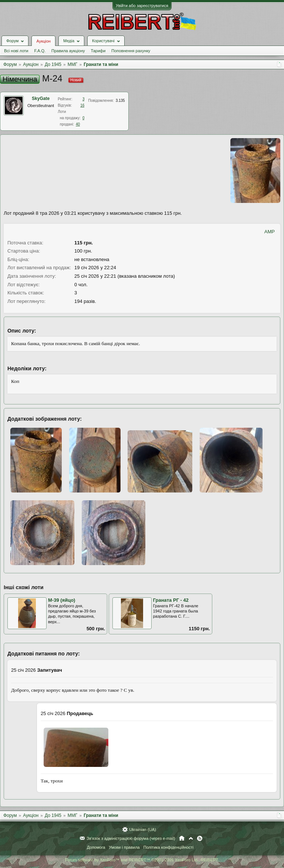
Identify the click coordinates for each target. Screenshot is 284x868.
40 (78, 124)
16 (82, 105)
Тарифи (98, 51)
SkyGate (41, 99)
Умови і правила (124, 847)
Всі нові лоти (16, 51)
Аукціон (43, 41)
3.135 (120, 101)
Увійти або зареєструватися (142, 6)
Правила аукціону (68, 51)
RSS (200, 838)
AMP (270, 232)
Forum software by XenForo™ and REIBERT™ (142, 860)
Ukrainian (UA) (142, 829)
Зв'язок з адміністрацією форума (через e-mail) (131, 838)
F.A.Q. (40, 51)
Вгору (191, 838)
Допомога (96, 847)
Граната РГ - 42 (171, 600)
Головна (182, 838)
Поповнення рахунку (131, 51)
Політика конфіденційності (168, 847)
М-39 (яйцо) (62, 600)
